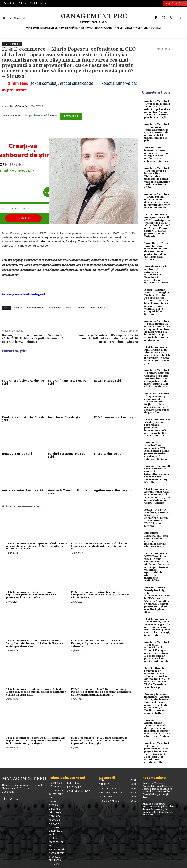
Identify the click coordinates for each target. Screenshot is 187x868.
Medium (41, 116)
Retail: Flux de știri (107, 381)
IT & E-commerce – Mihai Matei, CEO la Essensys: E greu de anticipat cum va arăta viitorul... (99, 643)
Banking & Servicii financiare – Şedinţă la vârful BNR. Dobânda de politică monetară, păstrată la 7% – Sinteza (33, 339)
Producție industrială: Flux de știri (23, 419)
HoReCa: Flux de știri (17, 454)
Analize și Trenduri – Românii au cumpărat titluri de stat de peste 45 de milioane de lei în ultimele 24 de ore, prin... (157, 132)
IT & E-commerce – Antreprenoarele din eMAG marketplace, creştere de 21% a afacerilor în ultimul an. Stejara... (37, 546)
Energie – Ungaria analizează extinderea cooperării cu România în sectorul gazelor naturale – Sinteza (156, 275)
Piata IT (70, 308)
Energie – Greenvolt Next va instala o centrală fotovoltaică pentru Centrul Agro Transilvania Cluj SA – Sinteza (157, 474)
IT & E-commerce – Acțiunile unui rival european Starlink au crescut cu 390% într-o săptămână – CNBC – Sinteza (157, 496)
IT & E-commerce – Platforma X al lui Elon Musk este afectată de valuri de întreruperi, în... (99, 546)
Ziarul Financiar (19, 106)
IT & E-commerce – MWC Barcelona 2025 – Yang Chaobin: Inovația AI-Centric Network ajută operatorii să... (35, 643)
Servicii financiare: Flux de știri (67, 382)
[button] (180, 18)
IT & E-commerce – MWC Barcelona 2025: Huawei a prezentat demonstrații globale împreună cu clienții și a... (99, 741)
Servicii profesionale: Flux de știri (23, 382)
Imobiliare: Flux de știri (65, 417)
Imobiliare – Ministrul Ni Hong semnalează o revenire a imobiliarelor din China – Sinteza (156, 540)
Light (29, 116)
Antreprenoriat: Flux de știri (22, 490)
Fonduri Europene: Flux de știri (67, 455)
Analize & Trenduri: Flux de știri (68, 492)
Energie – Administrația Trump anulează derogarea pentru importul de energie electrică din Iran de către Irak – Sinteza (157, 728)
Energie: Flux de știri (109, 454)
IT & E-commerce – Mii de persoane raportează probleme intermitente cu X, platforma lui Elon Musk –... (32, 595)
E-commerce (55, 308)
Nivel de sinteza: (13, 116)
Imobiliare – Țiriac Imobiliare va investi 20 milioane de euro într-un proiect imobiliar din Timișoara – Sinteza (157, 251)
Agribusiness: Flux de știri (113, 490)
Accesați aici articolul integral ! (24, 294)
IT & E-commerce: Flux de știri (116, 417)
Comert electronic (35, 308)
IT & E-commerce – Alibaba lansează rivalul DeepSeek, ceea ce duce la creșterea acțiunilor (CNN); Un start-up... (36, 692)
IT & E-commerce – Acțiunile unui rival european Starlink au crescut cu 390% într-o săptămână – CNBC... (100, 595)
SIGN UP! (23, 218)
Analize (18, 308)
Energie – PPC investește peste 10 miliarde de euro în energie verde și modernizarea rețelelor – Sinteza (156, 155)
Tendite (82, 308)
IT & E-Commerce (12, 44)
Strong (54, 116)
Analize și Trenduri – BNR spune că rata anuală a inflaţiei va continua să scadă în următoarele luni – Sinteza (108, 339)
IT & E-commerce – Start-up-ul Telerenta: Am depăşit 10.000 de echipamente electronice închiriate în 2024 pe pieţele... (36, 741)
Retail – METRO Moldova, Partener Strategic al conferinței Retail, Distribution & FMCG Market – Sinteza (157, 518)
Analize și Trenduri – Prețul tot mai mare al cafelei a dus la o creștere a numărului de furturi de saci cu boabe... (157, 201)
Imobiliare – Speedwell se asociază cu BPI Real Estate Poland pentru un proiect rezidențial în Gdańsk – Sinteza (157, 451)
